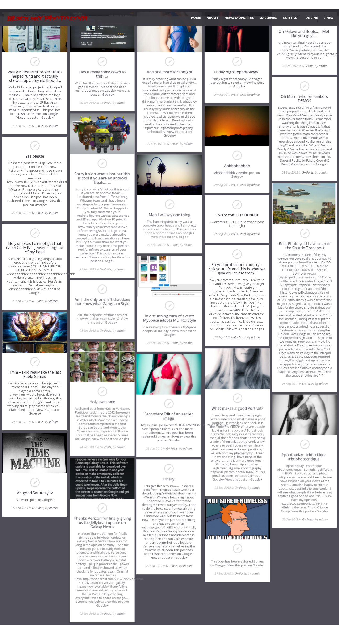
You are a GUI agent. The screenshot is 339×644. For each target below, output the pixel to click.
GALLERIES (268, 18)
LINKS (328, 18)
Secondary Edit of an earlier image (169, 416)
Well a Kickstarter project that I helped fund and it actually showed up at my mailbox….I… (35, 76)
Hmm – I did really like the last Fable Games (35, 374)
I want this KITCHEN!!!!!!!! (237, 215)
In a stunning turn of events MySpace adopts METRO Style (169, 318)
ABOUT (213, 18)
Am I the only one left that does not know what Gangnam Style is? (102, 304)
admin (53, 126)
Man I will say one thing (169, 215)
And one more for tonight (169, 72)
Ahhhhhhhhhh (237, 166)
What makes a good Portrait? (237, 408)
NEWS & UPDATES (239, 18)
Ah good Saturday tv (35, 493)
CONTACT (291, 18)
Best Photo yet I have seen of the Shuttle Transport (304, 246)
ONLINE (312, 18)
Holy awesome (102, 402)
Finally (169, 479)
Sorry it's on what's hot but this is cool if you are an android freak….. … (102, 178)
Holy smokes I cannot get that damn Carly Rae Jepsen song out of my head (35, 248)
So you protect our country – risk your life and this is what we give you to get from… (237, 269)
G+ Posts (38, 126)
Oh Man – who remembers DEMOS (304, 99)
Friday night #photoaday (237, 72)
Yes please (35, 156)
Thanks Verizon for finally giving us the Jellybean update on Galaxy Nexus (102, 523)
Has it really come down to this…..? (102, 74)
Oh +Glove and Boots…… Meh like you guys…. (304, 33)
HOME (196, 18)
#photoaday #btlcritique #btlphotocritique (304, 457)
